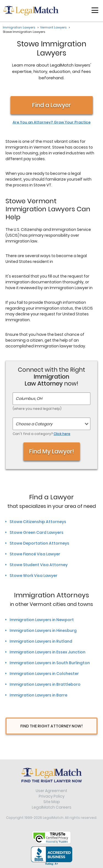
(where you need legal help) (37, 409)
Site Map (52, 802)
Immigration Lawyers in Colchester (44, 674)
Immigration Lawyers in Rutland (41, 641)
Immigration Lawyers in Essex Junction (48, 652)
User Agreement (51, 791)
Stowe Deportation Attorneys (39, 543)
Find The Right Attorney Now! (51, 726)
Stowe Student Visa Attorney (39, 565)
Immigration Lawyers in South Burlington (50, 663)
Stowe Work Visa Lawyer (34, 576)
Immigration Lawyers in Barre (38, 695)
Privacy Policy (52, 796)
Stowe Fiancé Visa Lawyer (35, 554)
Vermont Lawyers (53, 27)
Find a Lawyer (51, 105)
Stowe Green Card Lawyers (37, 532)
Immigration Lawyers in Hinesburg (43, 630)
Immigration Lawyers (19, 27)
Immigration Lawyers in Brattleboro (45, 684)
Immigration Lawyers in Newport (42, 620)
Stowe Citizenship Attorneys (38, 522)
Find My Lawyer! (52, 451)
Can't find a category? (41, 434)
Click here (62, 434)
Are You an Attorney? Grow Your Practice (52, 122)
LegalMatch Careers (52, 807)
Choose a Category (34, 424)
